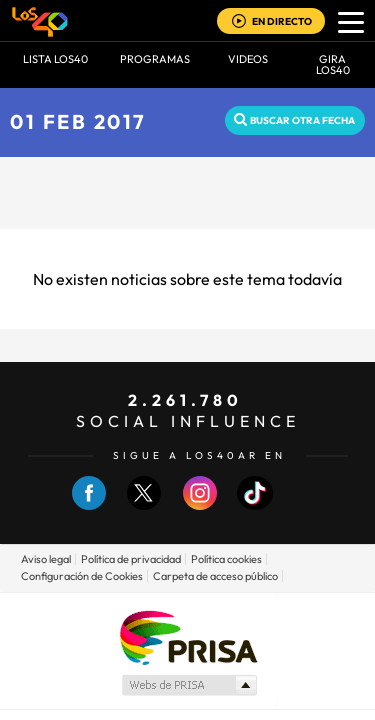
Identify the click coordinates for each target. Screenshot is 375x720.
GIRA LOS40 (333, 64)
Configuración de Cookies (82, 576)
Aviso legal (46, 559)
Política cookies (226, 559)
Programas (155, 59)
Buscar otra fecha (302, 120)
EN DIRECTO (282, 21)
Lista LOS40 (55, 59)
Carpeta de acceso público (215, 576)
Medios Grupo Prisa (188, 685)
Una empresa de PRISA (188, 636)
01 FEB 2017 (78, 121)
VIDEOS (248, 59)
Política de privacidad (131, 559)
